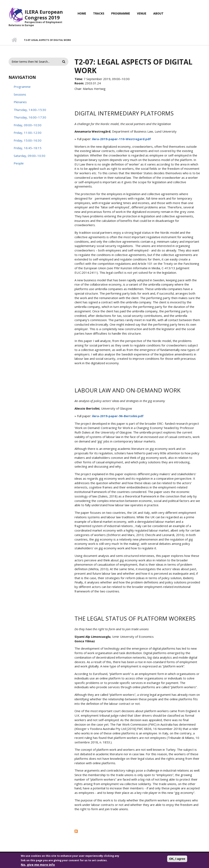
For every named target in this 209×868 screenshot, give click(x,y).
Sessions (20, 94)
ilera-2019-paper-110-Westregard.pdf (121, 139)
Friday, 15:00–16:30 (28, 140)
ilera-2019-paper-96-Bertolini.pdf (118, 416)
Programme (121, 13)
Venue (142, 13)
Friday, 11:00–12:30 (28, 133)
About (158, 13)
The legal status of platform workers (135, 618)
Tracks (99, 13)
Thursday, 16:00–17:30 (30, 117)
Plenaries (20, 102)
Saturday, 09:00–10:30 (29, 156)
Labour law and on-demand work (127, 390)
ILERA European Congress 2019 (44, 15)
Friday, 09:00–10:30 (28, 125)
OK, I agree (177, 860)
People (19, 163)
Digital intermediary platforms (124, 113)
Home (82, 13)
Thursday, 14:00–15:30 (30, 110)
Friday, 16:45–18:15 (28, 148)
